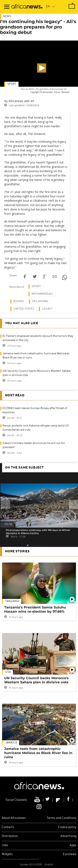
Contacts (8, 827)
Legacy (47, 309)
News (7, 17)
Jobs (5, 845)
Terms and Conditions (61, 818)
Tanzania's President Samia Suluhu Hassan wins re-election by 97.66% (35, 609)
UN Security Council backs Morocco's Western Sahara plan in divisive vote (36, 680)
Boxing (19, 301)
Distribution (10, 836)
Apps (73, 845)
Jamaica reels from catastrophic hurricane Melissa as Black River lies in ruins (38, 753)
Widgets (7, 854)
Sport (12, 84)
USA (8, 672)
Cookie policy (67, 827)
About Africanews (14, 818)
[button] (42, 68)
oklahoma (40, 301)
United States (24, 309)
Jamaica (11, 743)
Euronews (70, 854)
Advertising (68, 836)
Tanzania (12, 601)
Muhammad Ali (42, 294)
